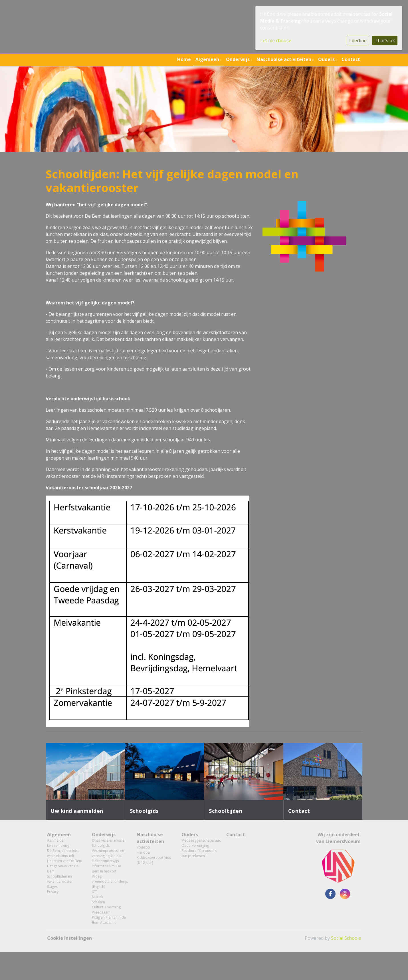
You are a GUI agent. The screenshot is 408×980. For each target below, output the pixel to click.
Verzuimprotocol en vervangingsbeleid (108, 853)
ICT (94, 892)
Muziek (97, 897)
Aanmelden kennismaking (58, 843)
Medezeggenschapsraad (200, 840)
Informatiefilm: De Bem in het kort (106, 869)
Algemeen (208, 59)
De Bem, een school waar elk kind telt (63, 853)
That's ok (385, 41)
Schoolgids (101, 845)
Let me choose (276, 41)
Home (184, 59)
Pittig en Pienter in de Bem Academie (109, 920)
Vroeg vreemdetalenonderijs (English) (110, 881)
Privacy (53, 892)
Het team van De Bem (65, 861)
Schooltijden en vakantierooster (60, 879)
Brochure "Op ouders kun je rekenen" (199, 853)
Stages (52, 887)
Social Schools (346, 938)
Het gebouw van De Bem (63, 869)
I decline (358, 41)
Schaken (98, 902)
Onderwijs (238, 59)
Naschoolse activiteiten (284, 59)
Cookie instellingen (69, 938)
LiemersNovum (343, 841)
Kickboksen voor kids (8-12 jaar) (154, 860)
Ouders (327, 59)
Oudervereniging (195, 845)
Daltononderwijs (105, 861)
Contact (351, 59)
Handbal (144, 852)
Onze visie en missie (108, 840)
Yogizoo (143, 847)
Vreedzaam (101, 912)
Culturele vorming (106, 907)
